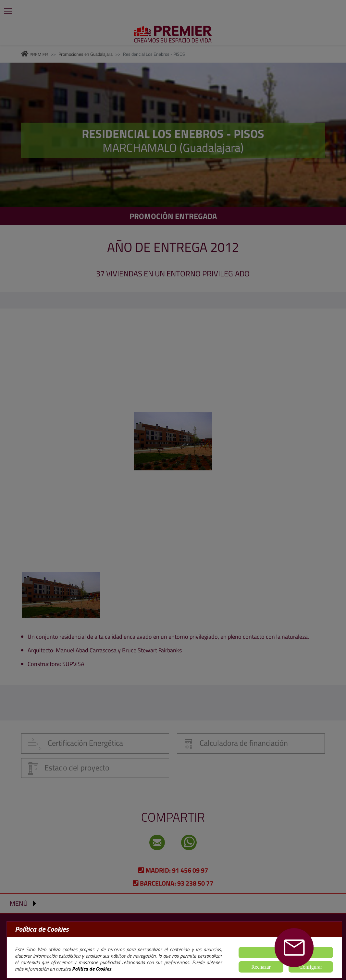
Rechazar (261, 967)
